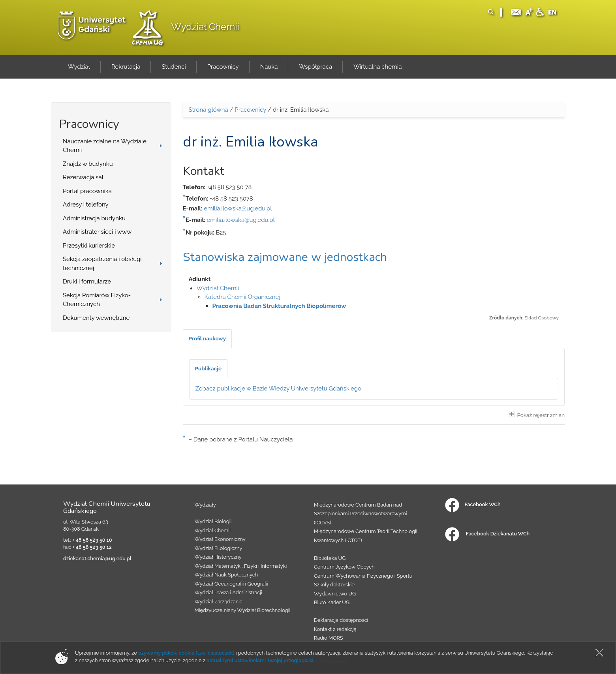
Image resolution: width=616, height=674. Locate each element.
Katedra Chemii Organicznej (242, 297)
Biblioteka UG (330, 558)
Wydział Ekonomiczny (220, 539)
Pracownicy (250, 110)
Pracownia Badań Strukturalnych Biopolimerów (279, 306)
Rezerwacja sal (83, 177)
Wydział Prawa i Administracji (229, 592)
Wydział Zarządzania (219, 602)
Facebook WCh (473, 504)
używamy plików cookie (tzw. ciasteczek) (186, 653)
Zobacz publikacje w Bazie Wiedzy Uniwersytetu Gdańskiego (279, 389)
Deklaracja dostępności (341, 620)
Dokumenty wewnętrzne (96, 318)
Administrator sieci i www (97, 232)
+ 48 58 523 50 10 (92, 540)
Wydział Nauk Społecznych (226, 575)
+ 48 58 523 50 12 (92, 547)
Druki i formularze (87, 282)
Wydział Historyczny (218, 557)
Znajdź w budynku (88, 164)
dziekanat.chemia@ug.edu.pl (97, 559)
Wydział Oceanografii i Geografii (232, 584)
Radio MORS (329, 638)
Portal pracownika (87, 191)
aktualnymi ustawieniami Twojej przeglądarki (260, 660)
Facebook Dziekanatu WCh (487, 534)
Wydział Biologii (213, 521)
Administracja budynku (94, 218)
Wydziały (205, 505)
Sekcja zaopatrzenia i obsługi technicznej (102, 264)
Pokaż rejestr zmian (537, 415)
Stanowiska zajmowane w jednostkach (285, 257)
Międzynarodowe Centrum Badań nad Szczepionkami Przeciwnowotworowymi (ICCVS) (361, 514)
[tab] (208, 339)
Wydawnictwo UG (335, 594)
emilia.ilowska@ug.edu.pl (238, 208)
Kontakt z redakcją (335, 629)
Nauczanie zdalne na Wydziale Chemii (105, 146)
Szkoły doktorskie (334, 585)
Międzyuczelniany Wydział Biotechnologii (243, 610)
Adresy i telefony (86, 205)
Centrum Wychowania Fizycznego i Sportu (363, 576)
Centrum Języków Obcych (344, 567)
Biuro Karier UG (332, 602)
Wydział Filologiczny (219, 548)
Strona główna (208, 110)
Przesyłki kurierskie (89, 246)
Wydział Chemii (205, 27)
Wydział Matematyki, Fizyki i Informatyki (241, 566)
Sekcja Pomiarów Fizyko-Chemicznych (97, 300)
